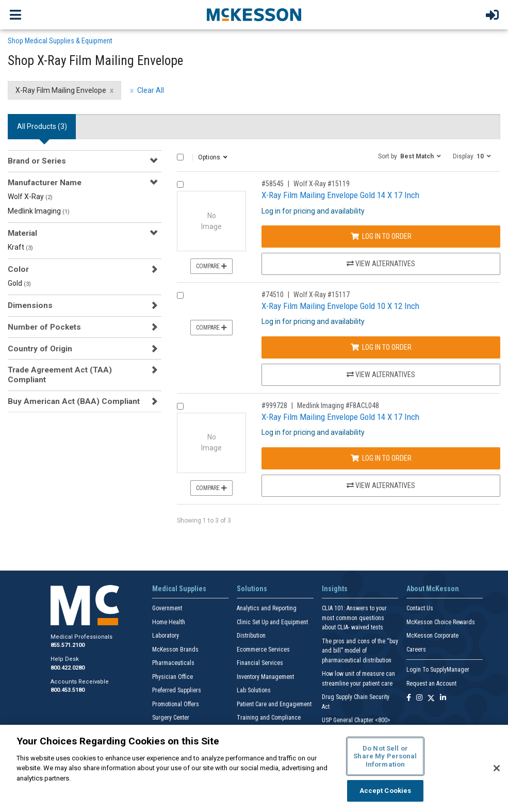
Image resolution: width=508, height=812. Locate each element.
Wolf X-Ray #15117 (322, 295)
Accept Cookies (386, 791)
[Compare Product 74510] (180, 295)
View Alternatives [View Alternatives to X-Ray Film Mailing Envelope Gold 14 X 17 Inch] (381, 264)
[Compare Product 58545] (180, 184)
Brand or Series (37, 161)
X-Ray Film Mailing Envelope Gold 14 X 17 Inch (340, 195)
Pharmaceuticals (173, 663)
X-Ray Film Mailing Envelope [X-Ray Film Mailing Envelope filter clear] (61, 90)
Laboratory (166, 636)
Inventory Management (265, 677)
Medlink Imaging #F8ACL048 (338, 405)
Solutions (252, 589)
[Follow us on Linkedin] (443, 698)
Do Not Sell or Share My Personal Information (385, 756)
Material (22, 233)
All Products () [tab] (42, 126)
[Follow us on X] (431, 698)
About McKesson (433, 589)
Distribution (251, 636)
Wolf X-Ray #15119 (322, 184)
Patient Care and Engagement (274, 704)
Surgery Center (171, 718)
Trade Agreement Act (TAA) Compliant (60, 375)
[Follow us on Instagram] (419, 698)
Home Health (169, 622)
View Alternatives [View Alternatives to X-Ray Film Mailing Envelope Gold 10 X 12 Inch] (381, 375)
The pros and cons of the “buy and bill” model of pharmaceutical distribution (360, 651)
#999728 (274, 405)
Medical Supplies (179, 589)
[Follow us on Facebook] (409, 698)
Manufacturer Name (45, 183)
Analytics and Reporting (267, 608)
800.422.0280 (68, 668)
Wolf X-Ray (30, 197)
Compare (211, 266)
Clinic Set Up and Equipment (272, 622)
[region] (254, 768)
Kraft (20, 247)
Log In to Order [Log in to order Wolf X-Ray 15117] (381, 347)
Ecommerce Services (263, 649)
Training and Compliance (269, 718)
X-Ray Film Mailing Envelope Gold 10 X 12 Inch (340, 306)
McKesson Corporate (432, 636)
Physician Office (173, 677)
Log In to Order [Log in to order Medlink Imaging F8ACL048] (381, 458)
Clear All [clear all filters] (151, 90)
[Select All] (180, 157)
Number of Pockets (44, 327)
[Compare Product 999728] (180, 406)
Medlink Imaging (39, 211)
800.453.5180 (68, 690)
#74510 (273, 295)
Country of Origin (40, 349)
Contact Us (420, 608)
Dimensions (30, 305)
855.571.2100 (68, 645)
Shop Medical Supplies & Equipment (60, 41)
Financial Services (260, 663)
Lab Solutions (254, 690)
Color (18, 269)
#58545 (273, 184)
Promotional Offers (176, 704)
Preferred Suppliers (177, 690)
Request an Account (431, 684)
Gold (19, 283)
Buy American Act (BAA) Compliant (74, 401)
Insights (335, 589)
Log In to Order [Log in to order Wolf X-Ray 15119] (381, 236)
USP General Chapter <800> (356, 720)
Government (167, 608)
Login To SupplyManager (438, 670)
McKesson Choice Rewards (441, 622)
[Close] (497, 768)
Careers (416, 649)
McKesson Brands (175, 649)
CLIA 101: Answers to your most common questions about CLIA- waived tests (354, 618)
